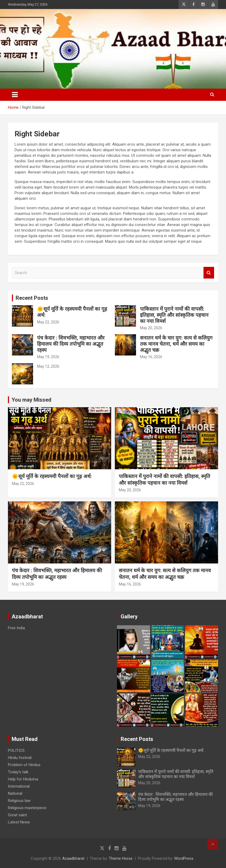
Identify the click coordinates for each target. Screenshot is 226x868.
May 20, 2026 (151, 328)
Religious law (19, 801)
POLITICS (16, 750)
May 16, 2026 (151, 357)
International (19, 786)
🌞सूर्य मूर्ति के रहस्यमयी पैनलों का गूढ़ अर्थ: (72, 312)
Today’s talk (18, 772)
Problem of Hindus (24, 765)
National (15, 793)
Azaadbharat (73, 858)
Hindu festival (20, 758)
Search (209, 273)
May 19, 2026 (48, 357)
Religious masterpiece (27, 808)
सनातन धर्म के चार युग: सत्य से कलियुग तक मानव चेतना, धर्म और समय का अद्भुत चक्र (176, 344)
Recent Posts (32, 298)
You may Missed (31, 400)
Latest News (19, 822)
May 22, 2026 (48, 322)
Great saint (17, 815)
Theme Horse (121, 858)
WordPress (184, 858)
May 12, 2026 (48, 366)
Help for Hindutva (23, 779)
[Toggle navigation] (15, 95)
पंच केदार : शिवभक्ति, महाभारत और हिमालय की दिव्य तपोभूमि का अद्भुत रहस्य (71, 344)
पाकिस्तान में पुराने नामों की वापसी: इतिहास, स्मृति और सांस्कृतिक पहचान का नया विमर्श (174, 315)
